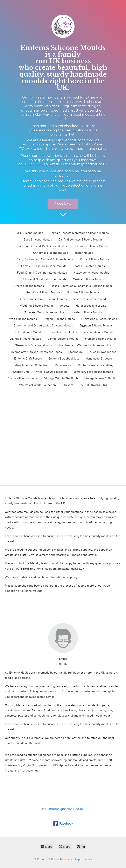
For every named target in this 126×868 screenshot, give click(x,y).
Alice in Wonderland (103, 352)
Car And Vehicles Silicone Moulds (80, 240)
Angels (65, 306)
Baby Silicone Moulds (38, 240)
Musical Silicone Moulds (89, 279)
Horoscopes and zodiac (91, 306)
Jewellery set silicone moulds (93, 372)
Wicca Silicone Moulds (99, 332)
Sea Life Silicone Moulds (83, 292)
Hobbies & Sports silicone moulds (44, 279)
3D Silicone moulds (30, 233)
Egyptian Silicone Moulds (96, 326)
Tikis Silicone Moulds (63, 332)
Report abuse (83, 859)
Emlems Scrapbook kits (64, 359)
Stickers (68, 385)
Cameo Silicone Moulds (63, 339)
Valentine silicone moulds (90, 299)
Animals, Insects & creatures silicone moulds (79, 233)
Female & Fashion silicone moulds (44, 266)
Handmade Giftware (99, 359)
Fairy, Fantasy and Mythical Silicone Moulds (45, 259)
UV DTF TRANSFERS (93, 385)
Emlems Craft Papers (28, 359)
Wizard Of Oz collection (51, 372)
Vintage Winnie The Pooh (61, 378)
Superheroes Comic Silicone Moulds (43, 299)
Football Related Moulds (89, 266)
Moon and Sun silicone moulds (44, 312)
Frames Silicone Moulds (101, 339)
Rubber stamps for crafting (96, 365)
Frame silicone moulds (23, 378)
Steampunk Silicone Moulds (34, 345)
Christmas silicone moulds (51, 253)
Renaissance (63, 365)
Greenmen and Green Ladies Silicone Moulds (43, 326)
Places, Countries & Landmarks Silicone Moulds (82, 286)
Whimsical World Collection (37, 385)
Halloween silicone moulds (91, 273)
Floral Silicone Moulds (95, 259)
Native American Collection (30, 365)
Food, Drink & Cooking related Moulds (42, 273)
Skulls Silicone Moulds (27, 332)
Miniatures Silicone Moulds (99, 319)
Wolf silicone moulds (23, 319)
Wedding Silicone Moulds (37, 306)
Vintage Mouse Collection (101, 378)
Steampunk (76, 352)
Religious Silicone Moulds (43, 292)
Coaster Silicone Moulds (87, 312)
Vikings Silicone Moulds (25, 339)
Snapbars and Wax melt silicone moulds (85, 345)
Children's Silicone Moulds (91, 246)
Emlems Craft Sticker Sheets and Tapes (36, 352)
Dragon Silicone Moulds (59, 319)
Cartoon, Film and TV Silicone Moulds (42, 246)
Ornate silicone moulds (29, 286)
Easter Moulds (84, 253)
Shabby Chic (21, 372)
